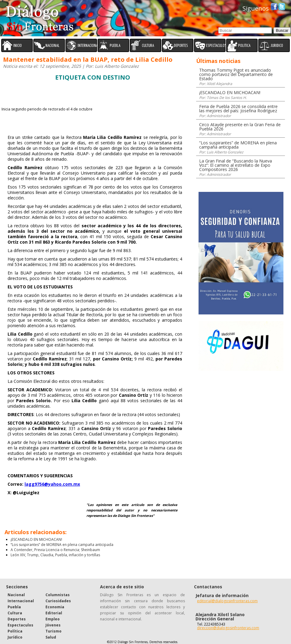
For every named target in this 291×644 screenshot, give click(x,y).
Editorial (54, 613)
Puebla (14, 607)
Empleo (53, 619)
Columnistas (58, 595)
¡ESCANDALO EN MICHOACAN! (36, 539)
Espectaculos (20, 625)
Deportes (17, 619)
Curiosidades (58, 601)
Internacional (21, 601)
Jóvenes (53, 625)
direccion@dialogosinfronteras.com (228, 628)
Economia (55, 607)
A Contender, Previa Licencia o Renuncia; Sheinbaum (55, 550)
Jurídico (15, 637)
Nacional (16, 595)
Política (15, 631)
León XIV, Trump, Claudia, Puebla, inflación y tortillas (55, 555)
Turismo (54, 631)
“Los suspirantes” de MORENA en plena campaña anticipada (62, 545)
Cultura (15, 613)
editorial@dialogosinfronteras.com (227, 601)
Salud (51, 637)
